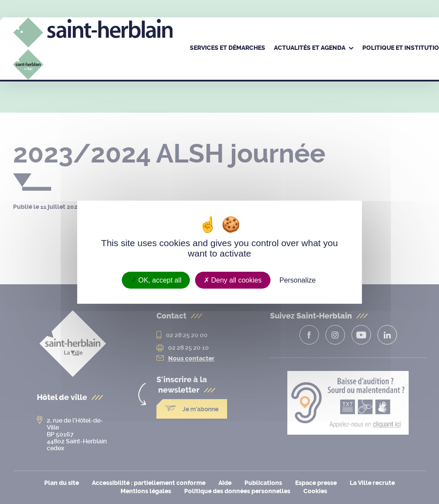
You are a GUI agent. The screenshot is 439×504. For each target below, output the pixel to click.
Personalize (298, 280)
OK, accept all (156, 280)
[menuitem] (228, 49)
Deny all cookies (233, 280)
